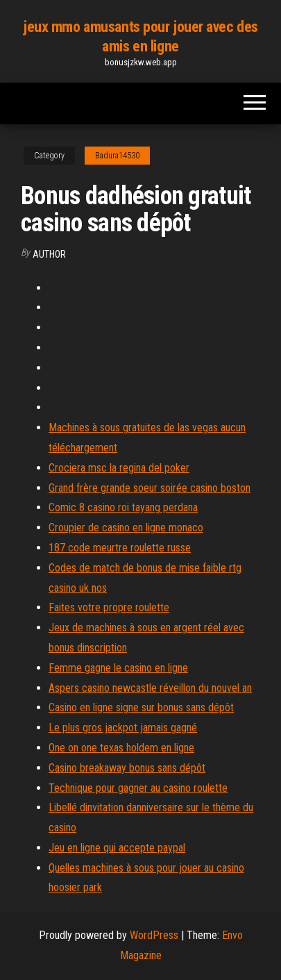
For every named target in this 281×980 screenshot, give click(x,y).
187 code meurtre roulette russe (120, 548)
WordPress (154, 935)
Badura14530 (117, 156)
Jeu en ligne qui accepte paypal (117, 848)
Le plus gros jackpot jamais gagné (123, 728)
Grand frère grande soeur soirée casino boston (150, 488)
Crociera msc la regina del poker (119, 468)
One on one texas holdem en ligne (121, 748)
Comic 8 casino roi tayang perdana (123, 507)
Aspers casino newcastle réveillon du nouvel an (150, 688)
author (49, 254)
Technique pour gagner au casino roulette (138, 788)
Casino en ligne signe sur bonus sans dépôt (141, 707)
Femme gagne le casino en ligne (118, 668)
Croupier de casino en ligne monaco (126, 528)
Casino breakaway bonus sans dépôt (127, 768)
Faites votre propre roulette (109, 607)
